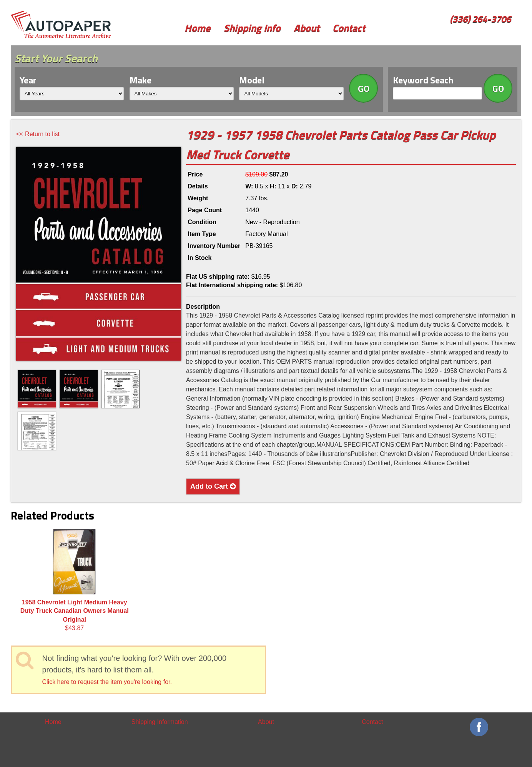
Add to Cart (213, 486)
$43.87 (75, 580)
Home (197, 28)
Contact (349, 28)
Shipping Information (160, 722)
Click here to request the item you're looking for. (107, 682)
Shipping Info (252, 28)
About (307, 28)
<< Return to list (38, 134)
